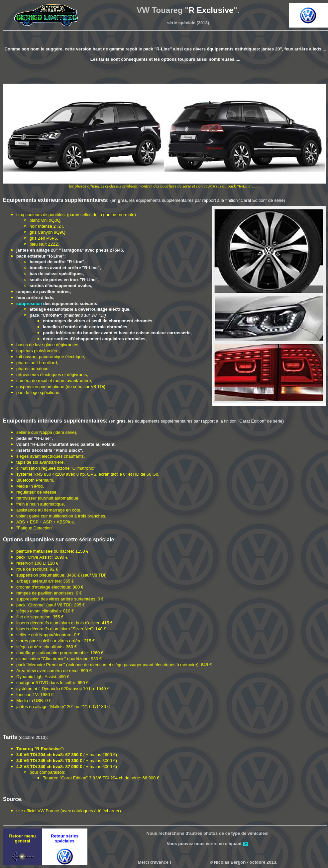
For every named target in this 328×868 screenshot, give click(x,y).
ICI (246, 844)
